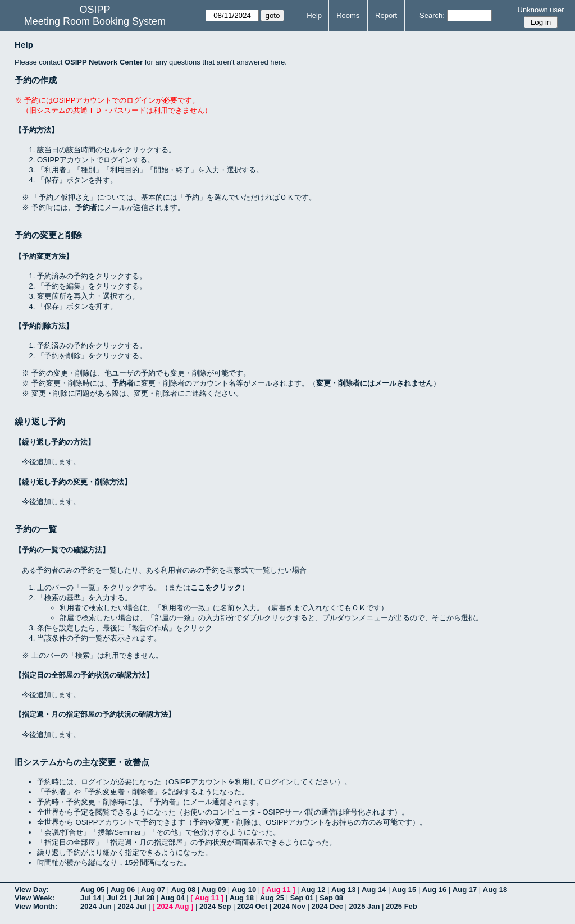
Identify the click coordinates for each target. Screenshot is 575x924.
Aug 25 (272, 898)
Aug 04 (172, 898)
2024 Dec (327, 906)
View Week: (35, 898)
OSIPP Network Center (104, 62)
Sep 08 (331, 898)
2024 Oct (252, 906)
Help (314, 15)
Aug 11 (278, 889)
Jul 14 (91, 898)
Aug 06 (123, 889)
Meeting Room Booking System (95, 21)
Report (386, 15)
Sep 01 (302, 898)
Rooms (348, 15)
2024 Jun (96, 906)
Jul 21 (117, 898)
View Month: (36, 906)
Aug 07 (153, 889)
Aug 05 (92, 889)
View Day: (32, 889)
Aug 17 (465, 889)
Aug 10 (244, 889)
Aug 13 (343, 889)
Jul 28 (144, 898)
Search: (432, 15)
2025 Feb (401, 906)
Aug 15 (404, 889)
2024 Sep (215, 906)
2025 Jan (365, 906)
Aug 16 (434, 889)
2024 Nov (289, 906)
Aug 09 (214, 889)
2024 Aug (173, 906)
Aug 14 (374, 889)
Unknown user (541, 10)
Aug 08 (183, 889)
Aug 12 (313, 889)
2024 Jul (132, 906)
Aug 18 (495, 889)
